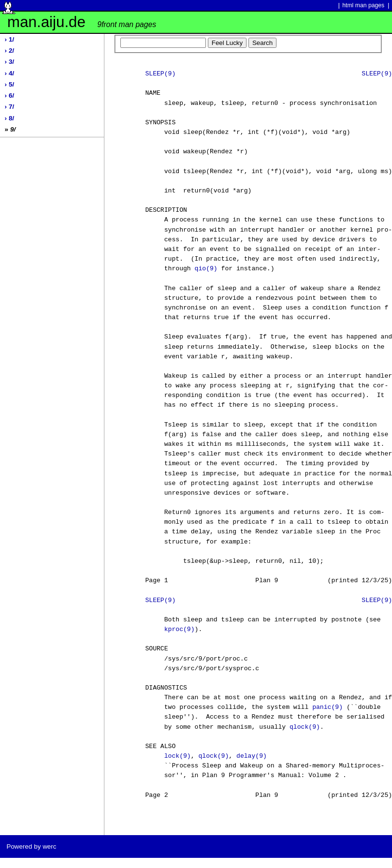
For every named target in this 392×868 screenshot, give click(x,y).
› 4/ (10, 73)
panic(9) (327, 707)
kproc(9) (180, 630)
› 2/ (10, 51)
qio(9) (206, 269)
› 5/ (10, 84)
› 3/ (10, 62)
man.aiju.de (82, 22)
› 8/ (10, 118)
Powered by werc (31, 846)
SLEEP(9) (160, 74)
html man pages (363, 5)
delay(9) (252, 756)
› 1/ (10, 39)
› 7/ (10, 107)
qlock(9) (305, 727)
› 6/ (10, 96)
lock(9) (178, 756)
